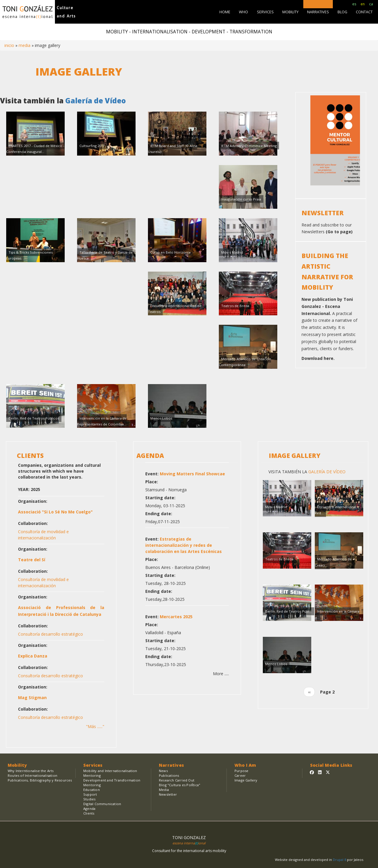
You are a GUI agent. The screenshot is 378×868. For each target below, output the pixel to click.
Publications (169, 775)
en (363, 4)
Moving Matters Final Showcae (192, 474)
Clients (89, 813)
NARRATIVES (318, 12)
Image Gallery (295, 456)
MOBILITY (290, 12)
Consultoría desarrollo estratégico (50, 634)
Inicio (9, 45)
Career (240, 775)
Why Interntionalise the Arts (31, 771)
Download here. (318, 358)
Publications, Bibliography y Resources (40, 780)
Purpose (241, 771)
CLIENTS (30, 456)
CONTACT (364, 12)
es (354, 4)
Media (164, 790)
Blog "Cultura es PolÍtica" (180, 785)
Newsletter (168, 794)
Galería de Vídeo (95, 101)
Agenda (89, 809)
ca (371, 4)
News (163, 771)
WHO (243, 12)
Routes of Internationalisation (32, 775)
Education (92, 790)
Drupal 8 (340, 860)
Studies (89, 799)
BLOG (342, 12)
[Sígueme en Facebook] (312, 772)
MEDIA (25, 45)
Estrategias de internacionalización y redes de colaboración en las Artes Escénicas (184, 545)
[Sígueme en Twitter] (328, 772)
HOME (225, 12)
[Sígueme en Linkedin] (320, 772)
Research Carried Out (177, 780)
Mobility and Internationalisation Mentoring (110, 773)
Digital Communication (102, 804)
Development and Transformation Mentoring (112, 783)
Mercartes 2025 (176, 617)
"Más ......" (95, 726)
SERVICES (265, 12)
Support (90, 794)
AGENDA (150, 456)
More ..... (221, 674)
